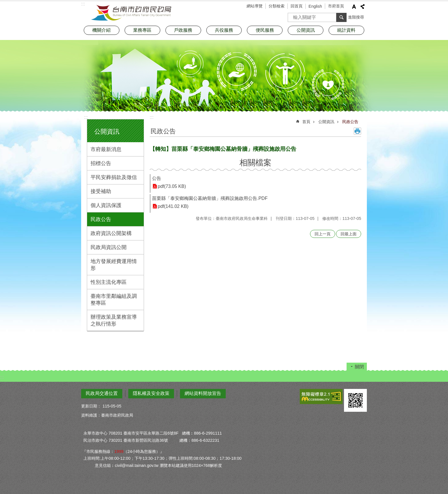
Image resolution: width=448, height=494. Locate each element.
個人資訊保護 (106, 205)
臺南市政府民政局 (131, 13)
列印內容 (357, 131)
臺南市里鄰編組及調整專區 (114, 300)
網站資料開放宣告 (203, 393)
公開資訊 (107, 131)
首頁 (306, 122)
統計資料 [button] (346, 30)
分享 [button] (363, 7)
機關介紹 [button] (101, 30)
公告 (157, 178)
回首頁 (297, 6)
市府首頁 (336, 6)
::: (86, 117)
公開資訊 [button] (306, 30)
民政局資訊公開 (109, 247)
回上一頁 (323, 234)
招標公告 (101, 163)
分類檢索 (277, 6)
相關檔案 (255, 163)
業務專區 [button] (142, 30)
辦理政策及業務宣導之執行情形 (114, 320)
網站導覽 (255, 6)
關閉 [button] (359, 367)
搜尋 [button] (341, 17)
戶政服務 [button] (183, 30)
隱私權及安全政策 (151, 393)
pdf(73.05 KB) (172, 186)
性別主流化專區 (109, 282)
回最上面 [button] (349, 234)
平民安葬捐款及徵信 (114, 177)
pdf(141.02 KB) (173, 206)
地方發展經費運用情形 (114, 265)
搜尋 (292, 16)
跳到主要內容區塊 (3, 3)
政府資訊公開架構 (111, 233)
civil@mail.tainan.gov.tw (137, 465)
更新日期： (91, 406)
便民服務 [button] (265, 30)
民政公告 (101, 219)
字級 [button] (354, 7)
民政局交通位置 (102, 393)
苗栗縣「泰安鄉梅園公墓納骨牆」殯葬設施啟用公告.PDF (210, 198)
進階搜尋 (356, 17)
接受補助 (101, 191)
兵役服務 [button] (224, 30)
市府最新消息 (106, 149)
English (315, 6)
